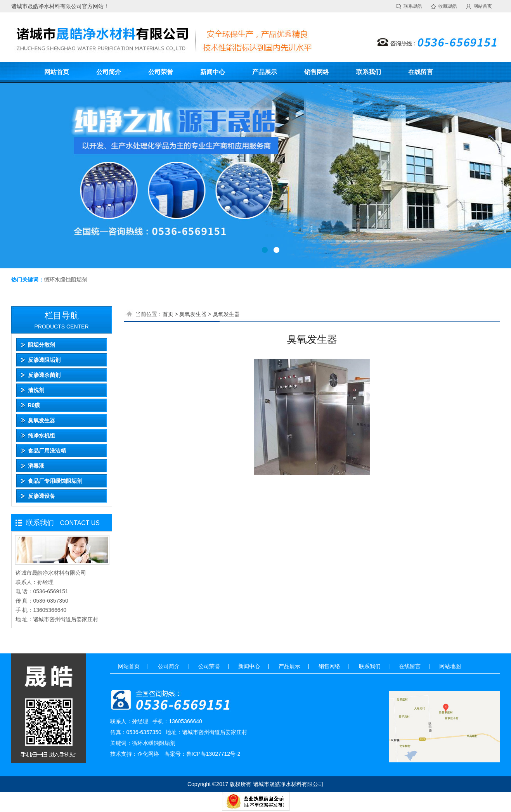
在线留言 (421, 72)
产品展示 (265, 72)
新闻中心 (213, 72)
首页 (168, 314)
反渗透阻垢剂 (44, 360)
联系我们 (369, 72)
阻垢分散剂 (42, 345)
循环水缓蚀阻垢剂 (66, 280)
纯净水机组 (42, 435)
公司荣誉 (161, 72)
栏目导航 (62, 315)
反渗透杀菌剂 (44, 375)
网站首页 (483, 6)
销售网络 (317, 72)
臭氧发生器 (42, 420)
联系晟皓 (413, 6)
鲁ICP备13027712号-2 (213, 754)
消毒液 (36, 466)
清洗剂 (36, 390)
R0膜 (34, 405)
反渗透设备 (42, 496)
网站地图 (450, 666)
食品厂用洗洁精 (47, 451)
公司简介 (109, 72)
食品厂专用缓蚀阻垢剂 (55, 481)
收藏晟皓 (448, 6)
